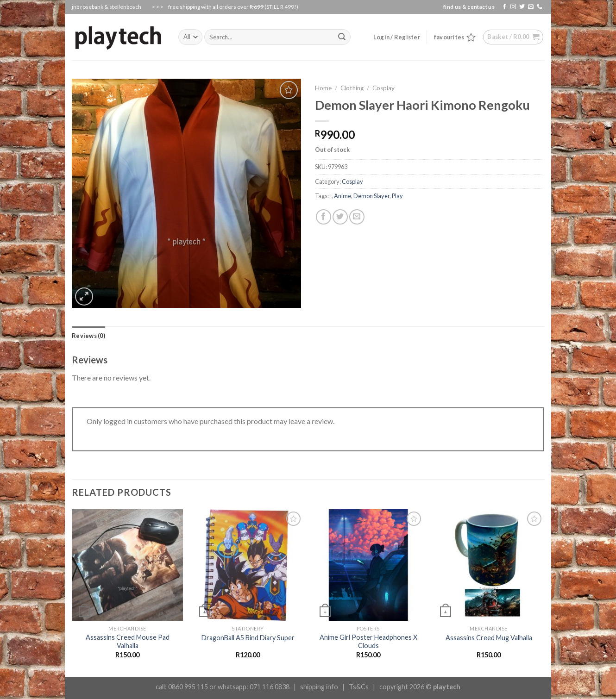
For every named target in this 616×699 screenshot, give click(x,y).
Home (323, 88)
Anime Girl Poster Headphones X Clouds (368, 642)
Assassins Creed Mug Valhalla (489, 638)
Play (397, 196)
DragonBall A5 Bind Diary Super (248, 638)
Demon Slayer (371, 196)
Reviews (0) (88, 336)
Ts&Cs (359, 687)
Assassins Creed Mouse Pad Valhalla (128, 642)
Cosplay (383, 88)
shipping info (319, 687)
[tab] (88, 336)
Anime (343, 196)
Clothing (352, 88)
